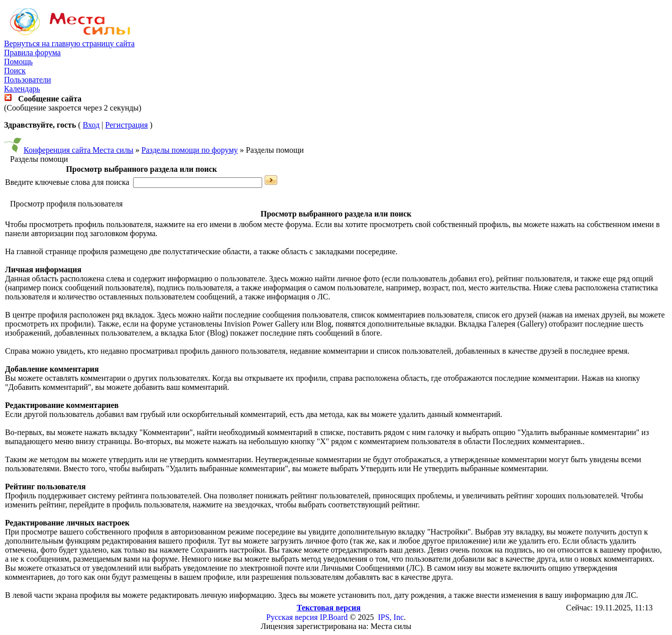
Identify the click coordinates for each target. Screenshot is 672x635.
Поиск (15, 71)
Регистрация (126, 125)
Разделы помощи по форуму (190, 150)
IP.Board (334, 617)
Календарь (22, 89)
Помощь (18, 62)
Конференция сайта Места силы (79, 150)
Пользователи (28, 80)
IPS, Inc (391, 617)
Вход (91, 125)
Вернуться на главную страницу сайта (69, 43)
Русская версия (292, 617)
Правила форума (32, 52)
